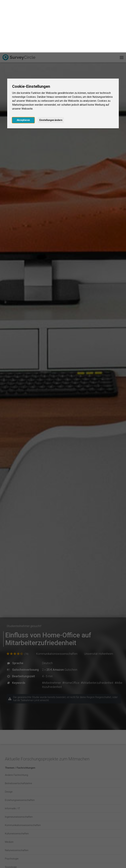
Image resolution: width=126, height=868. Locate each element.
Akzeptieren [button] (23, 68)
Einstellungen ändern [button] (51, 68)
